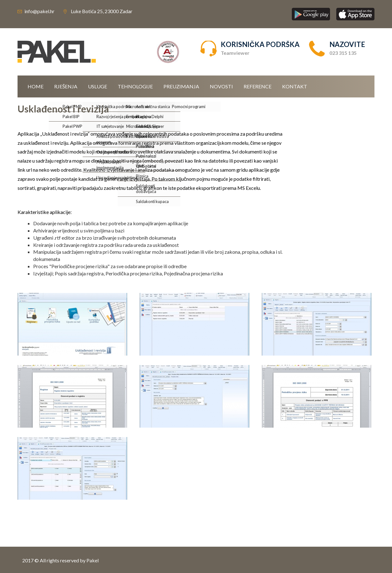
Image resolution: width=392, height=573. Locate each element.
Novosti (221, 86)
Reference (258, 86)
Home (36, 86)
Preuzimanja (181, 86)
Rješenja (66, 86)
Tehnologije (135, 86)
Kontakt (295, 86)
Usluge (98, 86)
